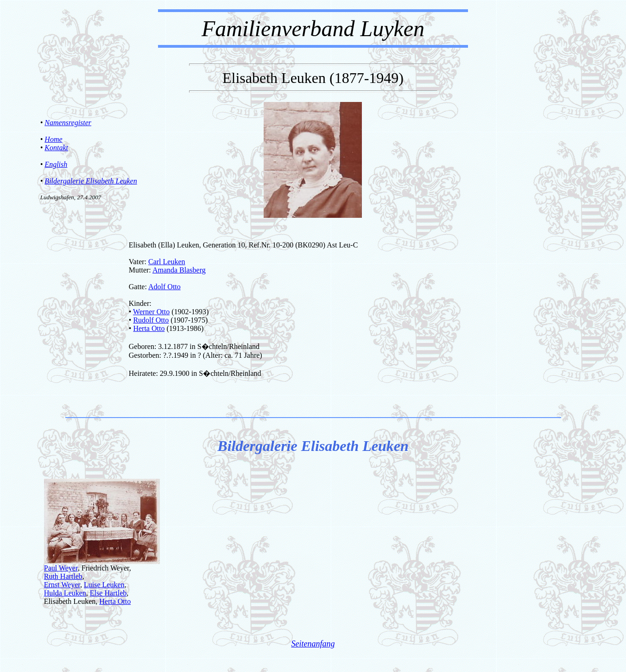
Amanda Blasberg (179, 270)
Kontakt (56, 148)
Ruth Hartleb (63, 576)
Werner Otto (151, 312)
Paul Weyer (61, 568)
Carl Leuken (167, 262)
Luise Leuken (104, 585)
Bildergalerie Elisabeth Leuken (91, 181)
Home (53, 139)
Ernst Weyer (62, 585)
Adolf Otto (164, 287)
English (56, 164)
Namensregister (68, 123)
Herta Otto (149, 328)
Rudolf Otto (151, 320)
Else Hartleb (108, 593)
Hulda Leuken (65, 593)
